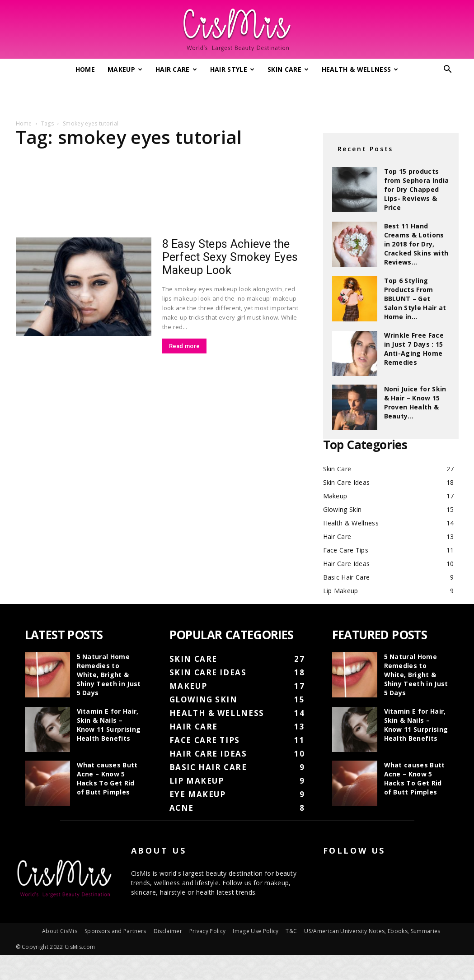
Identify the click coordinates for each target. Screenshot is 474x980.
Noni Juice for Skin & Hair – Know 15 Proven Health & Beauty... (415, 402)
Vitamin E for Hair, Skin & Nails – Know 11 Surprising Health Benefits (109, 725)
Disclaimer (168, 931)
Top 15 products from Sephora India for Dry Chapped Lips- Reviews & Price (417, 189)
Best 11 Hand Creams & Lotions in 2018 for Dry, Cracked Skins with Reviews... (416, 244)
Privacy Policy (207, 931)
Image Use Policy (256, 931)
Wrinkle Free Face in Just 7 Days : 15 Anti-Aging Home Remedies (414, 349)
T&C (291, 931)
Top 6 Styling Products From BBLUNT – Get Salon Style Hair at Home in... (415, 299)
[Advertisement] (237, 96)
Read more (185, 346)
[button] (448, 70)
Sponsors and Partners (115, 931)
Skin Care (288, 69)
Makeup (125, 69)
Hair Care (176, 69)
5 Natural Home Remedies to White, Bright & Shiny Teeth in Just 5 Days (109, 675)
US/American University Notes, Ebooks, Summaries (372, 931)
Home (85, 69)
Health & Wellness (360, 69)
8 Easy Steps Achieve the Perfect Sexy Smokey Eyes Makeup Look (230, 257)
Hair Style (232, 69)
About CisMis (60, 931)
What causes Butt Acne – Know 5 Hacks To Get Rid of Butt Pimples (107, 778)
